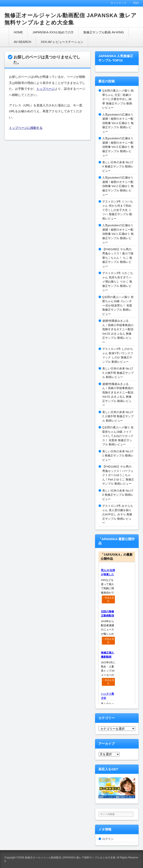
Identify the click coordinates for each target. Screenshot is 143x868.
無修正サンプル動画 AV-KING (104, 32)
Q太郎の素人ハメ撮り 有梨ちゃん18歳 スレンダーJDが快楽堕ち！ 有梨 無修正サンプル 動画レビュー (118, 306)
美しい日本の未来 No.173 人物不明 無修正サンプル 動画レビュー (118, 373)
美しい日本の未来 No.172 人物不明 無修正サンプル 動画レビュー (118, 416)
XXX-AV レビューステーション (62, 42)
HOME (18, 32)
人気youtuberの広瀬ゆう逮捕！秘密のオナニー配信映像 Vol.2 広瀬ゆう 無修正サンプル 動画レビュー (118, 186)
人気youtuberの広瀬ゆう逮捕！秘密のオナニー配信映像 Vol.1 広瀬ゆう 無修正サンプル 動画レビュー (118, 234)
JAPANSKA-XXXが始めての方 (53, 32)
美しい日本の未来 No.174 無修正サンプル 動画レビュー (118, 167)
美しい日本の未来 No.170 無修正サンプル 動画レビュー (118, 495)
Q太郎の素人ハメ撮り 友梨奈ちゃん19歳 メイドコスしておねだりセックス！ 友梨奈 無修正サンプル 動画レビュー (118, 436)
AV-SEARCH (22, 42)
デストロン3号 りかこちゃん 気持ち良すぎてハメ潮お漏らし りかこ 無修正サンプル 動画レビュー (118, 282)
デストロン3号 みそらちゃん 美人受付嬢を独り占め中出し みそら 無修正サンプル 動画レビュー (118, 514)
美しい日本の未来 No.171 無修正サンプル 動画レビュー (118, 456)
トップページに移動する (26, 128)
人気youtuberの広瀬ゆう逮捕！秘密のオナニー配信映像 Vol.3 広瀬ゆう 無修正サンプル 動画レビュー (118, 147)
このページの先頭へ (134, 859)
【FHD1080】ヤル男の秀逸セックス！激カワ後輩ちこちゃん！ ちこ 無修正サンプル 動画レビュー (118, 258)
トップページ (46, 89)
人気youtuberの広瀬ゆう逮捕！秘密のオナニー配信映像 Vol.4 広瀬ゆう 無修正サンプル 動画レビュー (118, 123)
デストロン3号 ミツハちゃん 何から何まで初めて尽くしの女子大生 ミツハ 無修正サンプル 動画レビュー (118, 210)
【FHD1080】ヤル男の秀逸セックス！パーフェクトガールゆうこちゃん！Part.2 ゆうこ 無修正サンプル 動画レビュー (118, 475)
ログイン (108, 839)
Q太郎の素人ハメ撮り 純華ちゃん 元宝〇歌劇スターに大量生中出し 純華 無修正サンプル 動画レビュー (118, 99)
